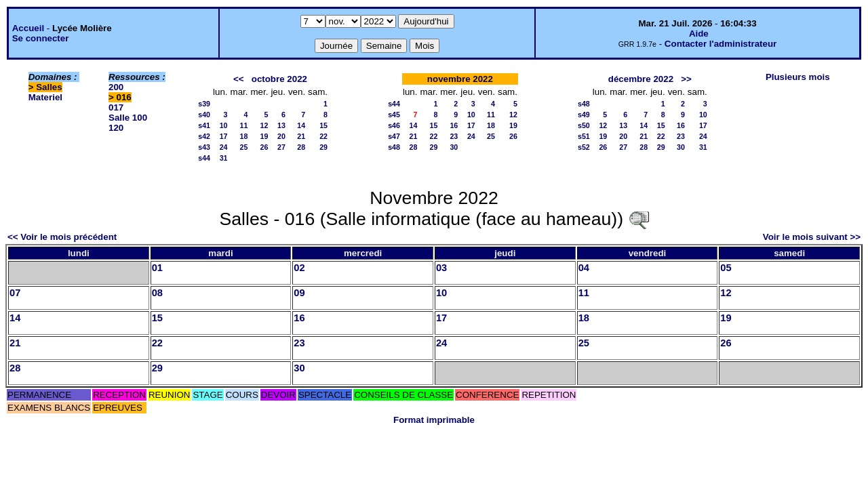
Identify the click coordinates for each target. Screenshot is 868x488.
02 (299, 268)
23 (454, 136)
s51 (584, 136)
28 (301, 147)
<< (239, 79)
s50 (584, 125)
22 (323, 136)
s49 (584, 115)
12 (264, 125)
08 (157, 293)
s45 (394, 115)
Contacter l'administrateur (721, 44)
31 (224, 158)
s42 (204, 136)
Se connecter (41, 38)
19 (264, 136)
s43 (204, 147)
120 (116, 128)
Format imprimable (434, 420)
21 (301, 136)
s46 (394, 125)
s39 (204, 104)
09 (299, 293)
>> (686, 79)
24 (224, 147)
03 (441, 268)
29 (323, 147)
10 (224, 125)
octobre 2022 (279, 79)
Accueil (28, 28)
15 (323, 125)
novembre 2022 (460, 79)
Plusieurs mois (798, 77)
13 (281, 125)
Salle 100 (128, 118)
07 (15, 293)
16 (454, 125)
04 (584, 268)
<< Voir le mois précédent (62, 237)
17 (224, 136)
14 (301, 125)
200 (116, 87)
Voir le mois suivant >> (812, 237)
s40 (204, 115)
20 (281, 136)
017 (116, 107)
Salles (49, 87)
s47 (394, 136)
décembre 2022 (641, 79)
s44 (204, 158)
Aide (699, 34)
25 (244, 147)
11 (244, 125)
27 (281, 147)
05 (726, 268)
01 (157, 268)
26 (264, 147)
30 (454, 147)
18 (244, 136)
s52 (584, 147)
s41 (204, 125)
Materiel (45, 97)
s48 (394, 147)
